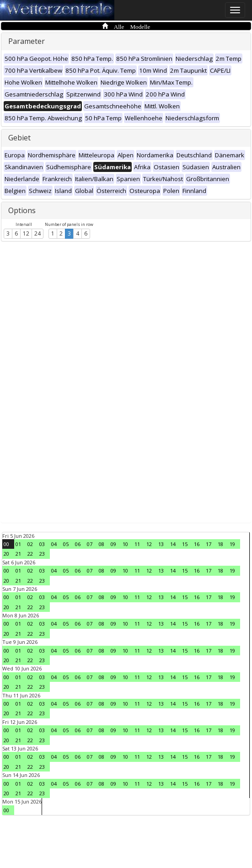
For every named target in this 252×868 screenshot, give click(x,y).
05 (66, 544)
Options (22, 210)
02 (30, 544)
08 (102, 544)
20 (6, 554)
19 (232, 544)
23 (42, 554)
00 (6, 544)
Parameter (27, 41)
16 (197, 544)
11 (137, 544)
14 (173, 544)
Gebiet (19, 138)
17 (209, 544)
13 (161, 544)
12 (26, 233)
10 (125, 544)
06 (78, 544)
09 (113, 544)
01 (18, 544)
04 (54, 544)
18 (220, 544)
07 (90, 544)
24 (38, 233)
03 (42, 544)
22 (30, 554)
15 (185, 544)
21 (18, 554)
